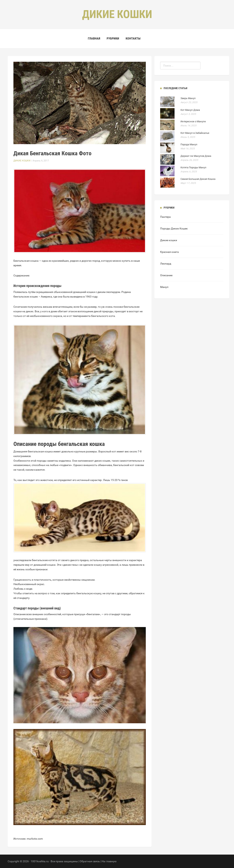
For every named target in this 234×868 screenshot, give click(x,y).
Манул (164, 287)
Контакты (133, 38)
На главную (109, 861)
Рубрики (113, 38)
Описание (166, 275)
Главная (94, 38)
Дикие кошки (22, 161)
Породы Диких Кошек (174, 229)
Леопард (166, 264)
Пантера (165, 217)
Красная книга (169, 252)
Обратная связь (90, 861)
